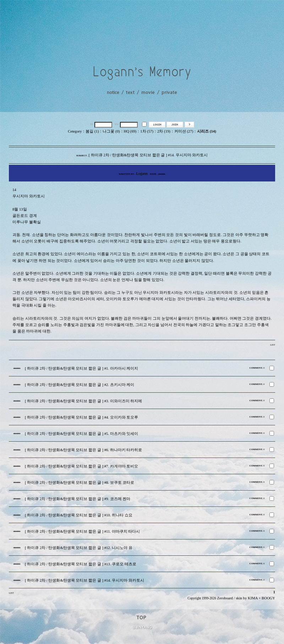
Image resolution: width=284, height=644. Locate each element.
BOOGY (268, 598)
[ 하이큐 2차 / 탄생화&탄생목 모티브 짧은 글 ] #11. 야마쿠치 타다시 (82, 531)
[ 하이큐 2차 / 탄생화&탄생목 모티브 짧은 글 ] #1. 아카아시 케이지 (81, 368)
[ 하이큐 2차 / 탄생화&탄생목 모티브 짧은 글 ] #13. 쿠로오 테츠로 (81, 564)
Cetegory (75, 131)
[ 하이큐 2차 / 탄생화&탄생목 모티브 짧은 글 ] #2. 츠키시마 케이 (80, 385)
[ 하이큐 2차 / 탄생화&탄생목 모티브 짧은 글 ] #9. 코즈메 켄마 (78, 499)
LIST (273, 345)
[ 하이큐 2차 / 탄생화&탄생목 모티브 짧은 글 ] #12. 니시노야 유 (79, 548)
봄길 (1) (92, 131)
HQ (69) (130, 131)
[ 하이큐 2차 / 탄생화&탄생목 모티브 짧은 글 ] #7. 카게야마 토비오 (81, 466)
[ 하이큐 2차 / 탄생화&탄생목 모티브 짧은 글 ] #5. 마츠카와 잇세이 (81, 434)
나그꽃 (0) (111, 131)
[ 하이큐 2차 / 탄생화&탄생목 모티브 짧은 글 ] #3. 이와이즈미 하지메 (83, 401)
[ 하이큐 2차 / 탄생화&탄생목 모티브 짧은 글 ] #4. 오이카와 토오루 (81, 417)
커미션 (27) (184, 131)
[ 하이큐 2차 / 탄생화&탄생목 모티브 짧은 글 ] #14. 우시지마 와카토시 (84, 580)
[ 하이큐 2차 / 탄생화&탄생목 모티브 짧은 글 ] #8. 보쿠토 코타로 (80, 483)
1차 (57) (147, 131)
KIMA (253, 598)
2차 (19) (164, 131)
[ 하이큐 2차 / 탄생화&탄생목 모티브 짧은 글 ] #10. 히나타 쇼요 (79, 515)
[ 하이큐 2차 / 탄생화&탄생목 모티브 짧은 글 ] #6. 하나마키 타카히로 (83, 450)
